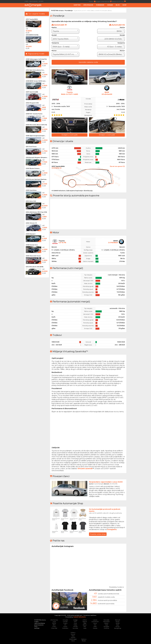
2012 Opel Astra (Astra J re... (35, 70)
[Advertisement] (139, 41)
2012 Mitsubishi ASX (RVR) (35, 267)
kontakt (41, 1)
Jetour (85, 625)
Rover (118, 622)
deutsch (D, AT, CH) (119, 1)
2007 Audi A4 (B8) (32, 92)
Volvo (73, 641)
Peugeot (106, 627)
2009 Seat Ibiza (31, 190)
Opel (106, 625)
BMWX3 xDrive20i (107, 93)
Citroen (65, 622)
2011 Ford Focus (31, 147)
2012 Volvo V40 (31, 201)
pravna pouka (34, 1)
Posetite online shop (98, 534)
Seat (118, 625)
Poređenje (100, 5)
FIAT (75, 622)
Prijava (93, 1)
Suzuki (73, 634)
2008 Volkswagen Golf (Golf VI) (36, 59)
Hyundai (75, 628)
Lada (85, 628)
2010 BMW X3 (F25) (32, 35)
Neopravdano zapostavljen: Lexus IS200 (106, 482)
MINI (95, 627)
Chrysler (65, 620)
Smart (118, 627)
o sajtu (27, 1)
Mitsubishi (106, 622)
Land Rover (95, 622)
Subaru (73, 632)
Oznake (110, 5)
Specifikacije (88, 5)
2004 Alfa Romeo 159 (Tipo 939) (36, 212)
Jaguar (85, 622)
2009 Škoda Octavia (33, 168)
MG (95, 625)
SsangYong (118, 628)
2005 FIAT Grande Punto (34, 114)
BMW (54, 623)
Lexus (95, 623)
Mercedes (106, 620)
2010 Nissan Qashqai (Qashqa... (36, 179)
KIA (85, 627)
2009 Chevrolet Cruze (33, 256)
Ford (75, 623)
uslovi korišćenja (40, 623)
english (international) (104, 1)
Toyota (73, 637)
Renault (118, 620)
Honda (75, 627)
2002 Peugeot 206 (32, 103)
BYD (54, 625)
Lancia (95, 620)
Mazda (95, 628)
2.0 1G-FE (62, 243)
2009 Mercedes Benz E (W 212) (36, 125)
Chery (54, 627)
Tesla (73, 636)
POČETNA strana (57, 11)
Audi (54, 622)
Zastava (84, 639)
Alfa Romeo (54, 620)
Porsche (106, 628)
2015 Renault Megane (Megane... (37, 157)
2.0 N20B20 (113, 243)
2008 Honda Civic (32, 245)
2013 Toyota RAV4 (32, 19)
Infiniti (85, 620)
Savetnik (77, 5)
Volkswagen (73, 639)
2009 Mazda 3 (31, 234)
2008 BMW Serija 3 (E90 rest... (36, 81)
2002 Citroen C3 (31, 223)
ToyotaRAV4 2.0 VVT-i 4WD (70, 93)
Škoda (84, 641)
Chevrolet (54, 628)
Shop (124, 5)
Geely (75, 625)
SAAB (118, 623)
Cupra (65, 623)
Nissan (106, 623)
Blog (118, 5)
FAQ (36, 627)
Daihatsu (65, 628)
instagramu (112, 529)
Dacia (65, 627)
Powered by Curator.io (116, 587)
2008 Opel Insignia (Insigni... (36, 136)
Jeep (85, 623)
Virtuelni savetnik (85, 469)
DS (65, 625)
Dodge (75, 620)
